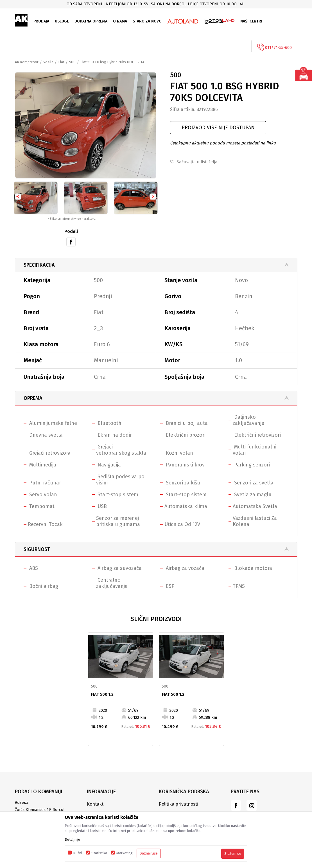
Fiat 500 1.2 (102, 695)
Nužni (78, 853)
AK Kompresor (27, 62)
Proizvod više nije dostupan (218, 128)
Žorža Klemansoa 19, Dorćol (40, 810)
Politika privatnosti (178, 805)
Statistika (99, 853)
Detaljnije (72, 839)
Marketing (125, 853)
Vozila (48, 62)
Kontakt (95, 805)
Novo (241, 281)
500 (72, 62)
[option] (156, 4)
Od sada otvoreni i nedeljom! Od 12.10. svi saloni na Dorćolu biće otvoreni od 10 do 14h (156, 4)
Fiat (61, 62)
